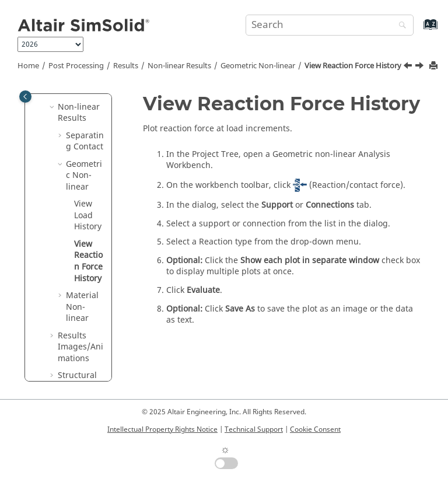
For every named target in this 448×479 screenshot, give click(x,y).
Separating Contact (85, 141)
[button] (53, 107)
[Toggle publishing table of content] (25, 97)
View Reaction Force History (353, 66)
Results (126, 66)
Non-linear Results (179, 66)
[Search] (400, 26)
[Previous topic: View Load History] (409, 67)
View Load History (88, 215)
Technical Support (254, 429)
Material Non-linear (82, 307)
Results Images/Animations (80, 347)
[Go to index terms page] (418, 30)
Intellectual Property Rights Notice (162, 429)
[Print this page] (435, 66)
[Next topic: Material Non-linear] (421, 67)
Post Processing (76, 66)
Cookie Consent (315, 429)
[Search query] (330, 25)
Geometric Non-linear (258, 66)
